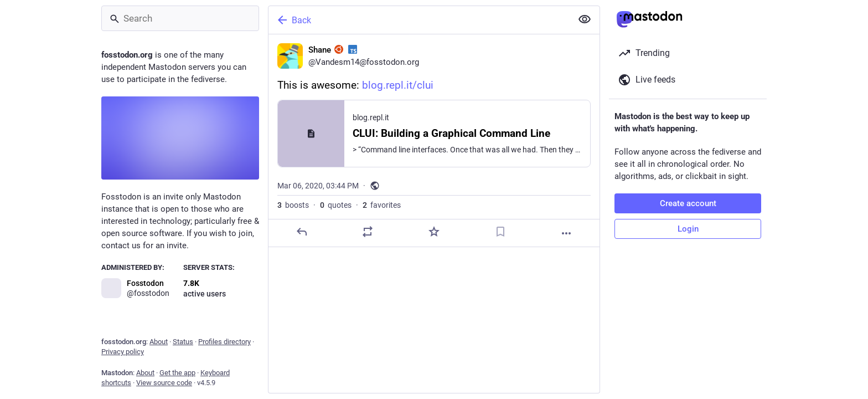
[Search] (180, 18)
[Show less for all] (585, 19)
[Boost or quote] (368, 232)
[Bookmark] (500, 232)
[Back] (419, 20)
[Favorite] (434, 232)
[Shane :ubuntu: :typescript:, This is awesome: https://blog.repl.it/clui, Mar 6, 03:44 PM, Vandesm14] (434, 141)
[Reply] (302, 232)
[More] (566, 233)
